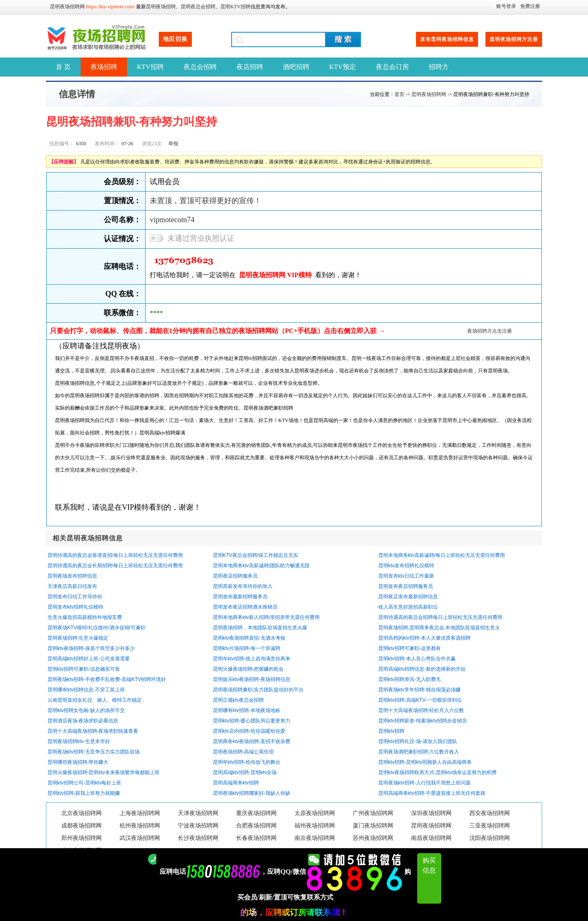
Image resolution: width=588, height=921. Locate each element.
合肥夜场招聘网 (256, 826)
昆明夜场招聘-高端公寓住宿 (244, 752)
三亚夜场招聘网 (490, 826)
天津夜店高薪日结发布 (72, 586)
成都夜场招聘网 (81, 826)
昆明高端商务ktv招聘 (236, 783)
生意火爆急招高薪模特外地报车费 (85, 617)
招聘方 (439, 67)
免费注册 (530, 6)
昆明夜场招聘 (161, 7)
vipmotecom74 (172, 220)
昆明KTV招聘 (235, 7)
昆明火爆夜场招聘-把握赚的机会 (249, 669)
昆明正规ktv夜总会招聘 (238, 700)
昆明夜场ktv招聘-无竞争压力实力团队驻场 (94, 752)
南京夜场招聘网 (315, 838)
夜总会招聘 (200, 67)
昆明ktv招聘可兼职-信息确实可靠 (84, 669)
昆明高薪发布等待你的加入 (243, 586)
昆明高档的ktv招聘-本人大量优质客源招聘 (424, 638)
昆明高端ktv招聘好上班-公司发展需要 (89, 659)
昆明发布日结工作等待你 (75, 597)
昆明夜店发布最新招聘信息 (408, 597)
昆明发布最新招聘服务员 (240, 597)
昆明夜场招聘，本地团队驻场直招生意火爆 (260, 628)
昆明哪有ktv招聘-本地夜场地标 (247, 710)
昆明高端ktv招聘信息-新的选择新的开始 (422, 669)
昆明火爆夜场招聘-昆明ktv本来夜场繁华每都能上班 (104, 772)
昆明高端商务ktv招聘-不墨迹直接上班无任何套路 (432, 793)
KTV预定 (343, 67)
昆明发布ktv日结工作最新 (406, 576)
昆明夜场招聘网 (67, 7)
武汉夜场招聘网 (140, 838)
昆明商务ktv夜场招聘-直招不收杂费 (252, 741)
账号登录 (506, 6)
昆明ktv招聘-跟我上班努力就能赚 (84, 793)
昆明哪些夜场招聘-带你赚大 (78, 762)
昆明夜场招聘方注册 (514, 39)
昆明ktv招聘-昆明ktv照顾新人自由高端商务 (425, 762)
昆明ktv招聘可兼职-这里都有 (410, 648)
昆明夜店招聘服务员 (235, 576)
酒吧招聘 (296, 67)
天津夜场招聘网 (198, 813)
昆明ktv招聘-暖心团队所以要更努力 (252, 721)
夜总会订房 (392, 67)
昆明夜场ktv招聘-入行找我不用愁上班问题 (424, 783)
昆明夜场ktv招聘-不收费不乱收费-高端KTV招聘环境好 (107, 679)
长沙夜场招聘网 (198, 838)
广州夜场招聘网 (373, 813)
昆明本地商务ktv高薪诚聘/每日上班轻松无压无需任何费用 (442, 555)
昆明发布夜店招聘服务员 (406, 586)
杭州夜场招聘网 (140, 826)
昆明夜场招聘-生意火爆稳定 (78, 638)
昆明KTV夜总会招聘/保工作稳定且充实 (256, 555)
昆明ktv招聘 (391, 731)
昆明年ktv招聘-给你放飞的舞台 (247, 762)
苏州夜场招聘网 (373, 838)
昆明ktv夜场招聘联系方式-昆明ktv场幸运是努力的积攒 (438, 772)
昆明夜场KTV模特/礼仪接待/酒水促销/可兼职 (97, 628)
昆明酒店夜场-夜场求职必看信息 (83, 721)
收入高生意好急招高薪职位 (408, 607)
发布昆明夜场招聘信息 (447, 39)
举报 (173, 144)
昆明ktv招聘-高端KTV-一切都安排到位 (420, 700)
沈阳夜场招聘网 (490, 838)
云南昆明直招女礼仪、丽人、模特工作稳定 (95, 700)
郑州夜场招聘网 (81, 838)
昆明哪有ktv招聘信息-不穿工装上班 (86, 690)
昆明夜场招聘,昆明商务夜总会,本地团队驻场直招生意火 (439, 628)
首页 (399, 94)
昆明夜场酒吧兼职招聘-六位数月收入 (419, 752)
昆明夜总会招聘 (198, 7)
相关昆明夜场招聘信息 (88, 538)
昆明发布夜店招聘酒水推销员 (245, 607)
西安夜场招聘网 (490, 813)
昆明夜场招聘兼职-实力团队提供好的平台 (258, 690)
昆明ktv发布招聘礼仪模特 (406, 566)
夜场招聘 (104, 67)
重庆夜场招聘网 (256, 813)
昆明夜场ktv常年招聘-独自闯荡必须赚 (419, 690)
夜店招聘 (250, 67)
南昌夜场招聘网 (431, 838)
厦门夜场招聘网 (373, 826)
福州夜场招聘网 (315, 826)
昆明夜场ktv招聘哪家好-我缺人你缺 (252, 793)
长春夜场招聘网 (256, 838)
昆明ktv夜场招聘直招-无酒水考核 (249, 638)
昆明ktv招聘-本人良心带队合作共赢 (417, 659)
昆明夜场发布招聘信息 (72, 576)
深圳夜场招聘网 (431, 813)
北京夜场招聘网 (81, 813)
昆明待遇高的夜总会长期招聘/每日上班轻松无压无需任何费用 (115, 566)
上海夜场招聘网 (140, 813)
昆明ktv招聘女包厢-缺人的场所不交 (86, 710)
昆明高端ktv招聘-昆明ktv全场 (245, 772)
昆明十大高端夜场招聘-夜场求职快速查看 (93, 731)
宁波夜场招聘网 (198, 826)
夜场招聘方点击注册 (490, 331)
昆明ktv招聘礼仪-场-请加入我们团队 (418, 741)
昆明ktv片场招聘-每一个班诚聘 (247, 648)
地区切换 (175, 39)
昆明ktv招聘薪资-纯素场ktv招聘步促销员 (423, 721)
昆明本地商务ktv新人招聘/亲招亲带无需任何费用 (267, 617)
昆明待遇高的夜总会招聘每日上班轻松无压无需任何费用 (440, 617)
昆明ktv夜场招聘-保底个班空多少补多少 (91, 648)
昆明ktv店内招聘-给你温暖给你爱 (249, 731)
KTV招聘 (150, 67)
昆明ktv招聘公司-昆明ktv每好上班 (85, 783)
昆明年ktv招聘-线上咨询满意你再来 (252, 659)
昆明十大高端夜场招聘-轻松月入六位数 (421, 710)
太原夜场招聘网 (315, 813)
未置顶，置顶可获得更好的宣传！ (206, 201)
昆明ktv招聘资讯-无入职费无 (410, 679)
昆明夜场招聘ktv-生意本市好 (79, 741)
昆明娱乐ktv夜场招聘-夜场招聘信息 (252, 679)
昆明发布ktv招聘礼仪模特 (75, 607)
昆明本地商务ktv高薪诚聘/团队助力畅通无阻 (262, 566)
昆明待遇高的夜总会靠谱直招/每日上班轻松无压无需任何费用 (115, 555)
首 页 (63, 67)
